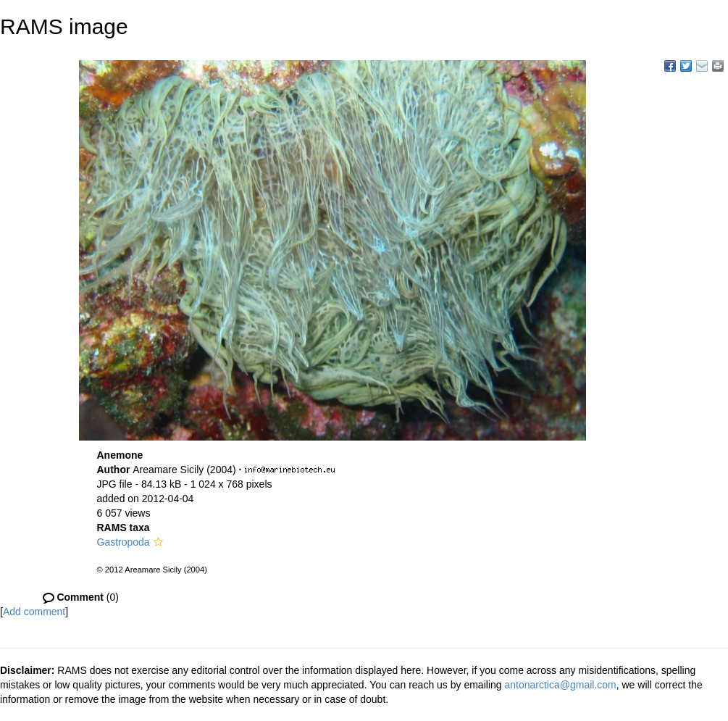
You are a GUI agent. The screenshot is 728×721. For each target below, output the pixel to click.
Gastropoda (124, 542)
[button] (158, 542)
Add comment (34, 612)
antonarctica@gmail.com (560, 685)
